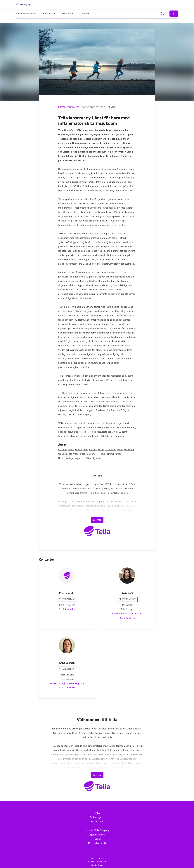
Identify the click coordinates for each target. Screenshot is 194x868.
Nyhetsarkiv (49, 13)
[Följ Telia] (174, 14)
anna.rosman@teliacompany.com (67, 683)
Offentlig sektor (94, 458)
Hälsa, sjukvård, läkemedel (102, 450)
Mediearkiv (68, 13)
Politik (120, 450)
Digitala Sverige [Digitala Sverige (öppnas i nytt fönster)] (97, 834)
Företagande (81, 450)
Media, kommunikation (110, 454)
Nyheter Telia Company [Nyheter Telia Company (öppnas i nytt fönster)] (97, 830)
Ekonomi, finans (66, 450)
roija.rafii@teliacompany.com (127, 614)
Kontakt (85, 13)
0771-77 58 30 (67, 605)
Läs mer (97, 520)
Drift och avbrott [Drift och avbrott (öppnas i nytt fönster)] (97, 843)
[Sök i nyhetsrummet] (163, 14)
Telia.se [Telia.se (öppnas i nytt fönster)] (97, 839)
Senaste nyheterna (26, 13)
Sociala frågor (72, 454)
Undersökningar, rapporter (72, 458)
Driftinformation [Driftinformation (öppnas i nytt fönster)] (67, 609)
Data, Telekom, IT (89, 454)
